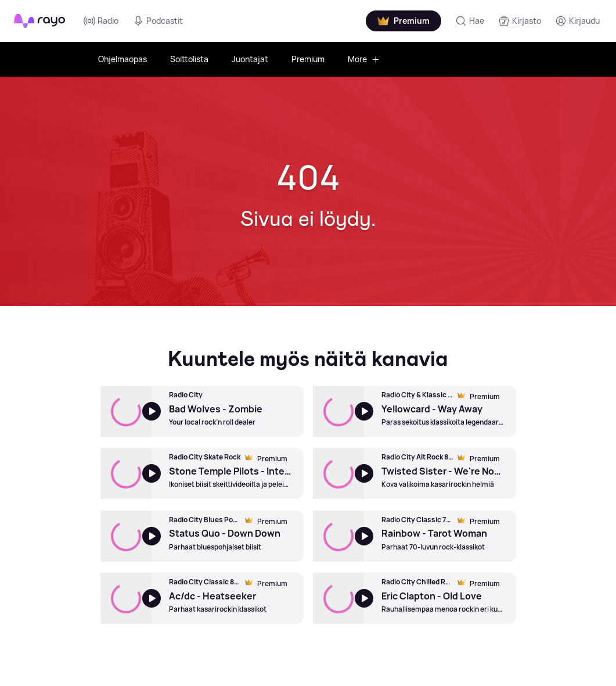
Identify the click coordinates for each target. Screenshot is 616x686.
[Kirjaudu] (577, 21)
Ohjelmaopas (123, 59)
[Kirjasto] (520, 21)
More (364, 59)
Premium (308, 59)
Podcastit (158, 21)
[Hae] (470, 21)
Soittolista (189, 59)
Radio (101, 21)
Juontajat (250, 59)
